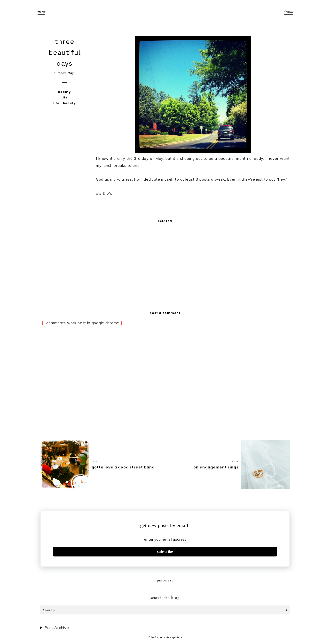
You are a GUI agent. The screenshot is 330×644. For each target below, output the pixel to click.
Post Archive (57, 628)
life (65, 97)
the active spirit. (169, 637)
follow (289, 12)
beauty (64, 92)
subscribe (165, 551)
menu (41, 12)
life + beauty (64, 103)
